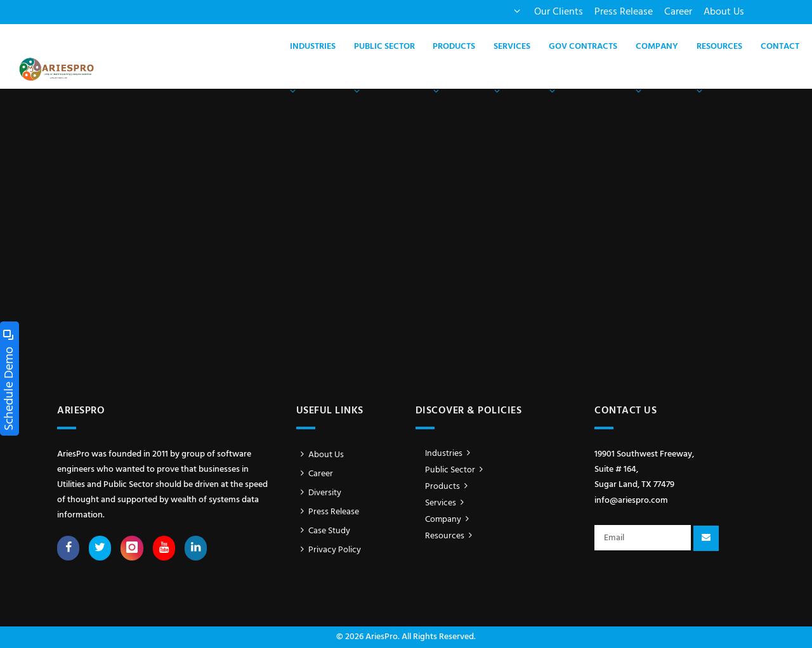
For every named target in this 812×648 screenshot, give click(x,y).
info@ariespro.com (631, 501)
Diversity (319, 493)
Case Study (324, 531)
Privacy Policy (329, 550)
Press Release (624, 12)
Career (678, 12)
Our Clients (559, 12)
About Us (724, 12)
